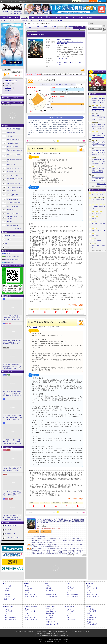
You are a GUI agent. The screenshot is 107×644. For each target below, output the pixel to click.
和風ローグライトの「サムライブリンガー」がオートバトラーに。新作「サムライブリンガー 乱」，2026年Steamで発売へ (98, 144)
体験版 (7, 590)
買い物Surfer (10, 210)
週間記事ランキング (11, 235)
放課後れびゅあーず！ (13, 225)
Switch (32, 17)
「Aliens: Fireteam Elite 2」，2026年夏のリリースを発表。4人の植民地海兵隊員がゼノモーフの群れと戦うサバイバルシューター (98, 179)
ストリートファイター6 (98, 230)
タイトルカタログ (31, 597)
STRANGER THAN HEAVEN (98, 207)
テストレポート (72, 611)
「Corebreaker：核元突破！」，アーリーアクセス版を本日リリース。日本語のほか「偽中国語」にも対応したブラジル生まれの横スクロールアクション (98, 162)
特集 (6, 86)
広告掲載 (66, 639)
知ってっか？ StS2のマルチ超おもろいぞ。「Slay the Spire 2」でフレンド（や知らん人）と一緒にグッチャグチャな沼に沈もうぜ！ (12, 418)
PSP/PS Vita (90, 584)
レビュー (4, 20)
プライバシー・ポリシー (54, 639)
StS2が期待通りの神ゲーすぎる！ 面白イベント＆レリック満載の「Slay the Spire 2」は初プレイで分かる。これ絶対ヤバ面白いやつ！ (12, 442)
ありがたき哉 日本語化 (13, 213)
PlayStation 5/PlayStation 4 (12, 260)
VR (56, 17)
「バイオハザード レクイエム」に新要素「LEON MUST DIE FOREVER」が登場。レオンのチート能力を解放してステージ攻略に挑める (98, 135)
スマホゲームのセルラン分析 (14, 156)
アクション (64, 58)
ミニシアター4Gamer (13, 206)
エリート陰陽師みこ (97, 240)
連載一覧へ (20, 229)
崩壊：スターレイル (97, 194)
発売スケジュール (31, 595)
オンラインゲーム (10, 586)
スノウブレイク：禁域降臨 (98, 246)
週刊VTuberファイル (13, 147)
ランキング (102, 1)
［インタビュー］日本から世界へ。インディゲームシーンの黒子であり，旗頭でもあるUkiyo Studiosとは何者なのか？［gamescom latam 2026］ (12, 493)
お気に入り (85, 1)
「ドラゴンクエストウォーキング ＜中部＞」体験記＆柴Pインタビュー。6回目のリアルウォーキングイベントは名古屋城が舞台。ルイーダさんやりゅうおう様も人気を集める (12, 469)
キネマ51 (9, 222)
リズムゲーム (91, 620)
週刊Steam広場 (11, 165)
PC (10, 17)
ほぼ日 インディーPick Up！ (15, 168)
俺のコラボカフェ (12, 191)
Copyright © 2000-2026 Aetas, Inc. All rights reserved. (53, 642)
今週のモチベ (11, 136)
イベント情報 (91, 611)
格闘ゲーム (91, 613)
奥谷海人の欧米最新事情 (14, 129)
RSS (2, 1)
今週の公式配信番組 (13, 143)
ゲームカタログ (59, 20)
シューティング (92, 618)
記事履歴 (93, 1)
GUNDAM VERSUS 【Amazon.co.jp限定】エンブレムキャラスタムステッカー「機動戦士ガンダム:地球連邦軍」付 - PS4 (57, 545)
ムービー (33, 20)
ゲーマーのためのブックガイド (14, 180)
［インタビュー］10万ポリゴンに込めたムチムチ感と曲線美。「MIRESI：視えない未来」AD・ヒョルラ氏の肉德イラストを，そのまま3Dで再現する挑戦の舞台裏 (12, 517)
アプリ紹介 (49, 618)
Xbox (16, 17)
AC (73, 17)
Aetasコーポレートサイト (12, 538)
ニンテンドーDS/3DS (30, 607)
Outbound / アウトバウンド (98, 224)
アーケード (89, 607)
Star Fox (94, 218)
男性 (66, 84)
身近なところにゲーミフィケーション (14, 218)
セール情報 (49, 615)
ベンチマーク (71, 620)
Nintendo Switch (9, 262)
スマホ (40, 17)
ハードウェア (64, 17)
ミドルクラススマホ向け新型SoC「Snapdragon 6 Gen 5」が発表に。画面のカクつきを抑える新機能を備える (98, 170)
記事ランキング (10, 599)
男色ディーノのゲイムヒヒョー (14, 151)
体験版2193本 (18, 13)
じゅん (35, 327)
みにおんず (37, 153)
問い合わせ (33, 1)
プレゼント (8, 239)
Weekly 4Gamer (11, 132)
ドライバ (8, 247)
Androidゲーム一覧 (52, 624)
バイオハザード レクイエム (98, 200)
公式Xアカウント (11, 1)
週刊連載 (7, 595)
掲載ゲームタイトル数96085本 (12, 12)
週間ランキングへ (101, 184)
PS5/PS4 (24, 17)
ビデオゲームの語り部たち (14, 203)
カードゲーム (91, 615)
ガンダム (60, 64)
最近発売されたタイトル (45, 20)
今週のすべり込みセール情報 (14, 161)
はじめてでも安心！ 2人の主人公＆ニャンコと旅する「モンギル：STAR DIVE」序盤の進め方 (12, 342)
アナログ (80, 17)
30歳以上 (59, 84)
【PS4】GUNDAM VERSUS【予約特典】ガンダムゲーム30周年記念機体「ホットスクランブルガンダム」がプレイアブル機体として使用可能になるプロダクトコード (61, 521)
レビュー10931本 (7, 13)
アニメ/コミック (77, 63)
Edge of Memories (96, 213)
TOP (4, 17)
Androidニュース (51, 611)
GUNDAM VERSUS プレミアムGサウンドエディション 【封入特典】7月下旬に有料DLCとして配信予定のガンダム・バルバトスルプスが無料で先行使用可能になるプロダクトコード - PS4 (58, 540)
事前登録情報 (50, 613)
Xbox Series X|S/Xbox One (12, 257)
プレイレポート (13, 20)
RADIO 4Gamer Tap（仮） (14, 172)
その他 (89, 622)
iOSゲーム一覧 (51, 622)
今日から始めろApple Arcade (15, 187)
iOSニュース (50, 609)
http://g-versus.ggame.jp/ (64, 40)
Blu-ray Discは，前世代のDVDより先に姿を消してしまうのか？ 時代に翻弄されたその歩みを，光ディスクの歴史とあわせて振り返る (12, 366)
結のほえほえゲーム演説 (14, 184)
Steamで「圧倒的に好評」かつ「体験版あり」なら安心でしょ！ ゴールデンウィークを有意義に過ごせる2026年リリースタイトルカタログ (12, 318)
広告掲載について (10, 534)
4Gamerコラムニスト (13, 199)
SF (70, 63)
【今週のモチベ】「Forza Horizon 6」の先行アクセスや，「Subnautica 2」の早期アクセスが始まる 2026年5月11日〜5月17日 (98, 118)
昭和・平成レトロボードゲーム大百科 (14, 195)
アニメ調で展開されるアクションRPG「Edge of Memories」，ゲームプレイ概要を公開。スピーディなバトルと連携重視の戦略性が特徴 (99, 109)
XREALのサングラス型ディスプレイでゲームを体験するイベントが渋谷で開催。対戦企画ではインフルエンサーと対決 (98, 153)
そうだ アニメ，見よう (13, 175)
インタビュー (24, 20)
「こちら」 (70, 132)
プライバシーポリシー (11, 526)
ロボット (60, 63)
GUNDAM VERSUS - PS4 (40, 536)
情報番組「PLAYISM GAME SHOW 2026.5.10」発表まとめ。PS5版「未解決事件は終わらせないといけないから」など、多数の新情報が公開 (98, 100)
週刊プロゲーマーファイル (14, 140)
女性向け (48, 17)
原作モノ (66, 63)
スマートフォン (49, 607)
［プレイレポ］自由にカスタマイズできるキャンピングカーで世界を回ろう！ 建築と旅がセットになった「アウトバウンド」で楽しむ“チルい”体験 (98, 127)
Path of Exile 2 (95, 235)
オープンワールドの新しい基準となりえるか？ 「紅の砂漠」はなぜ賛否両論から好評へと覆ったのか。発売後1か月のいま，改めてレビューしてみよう (12, 393)
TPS (58, 58)
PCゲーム (8, 254)
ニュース (8, 83)
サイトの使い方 (23, 1)
